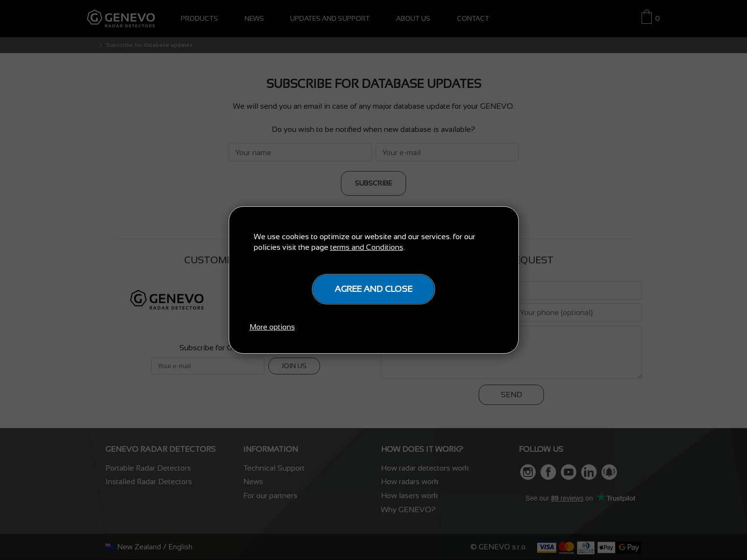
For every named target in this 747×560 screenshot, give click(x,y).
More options (272, 327)
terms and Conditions (367, 247)
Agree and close (373, 289)
